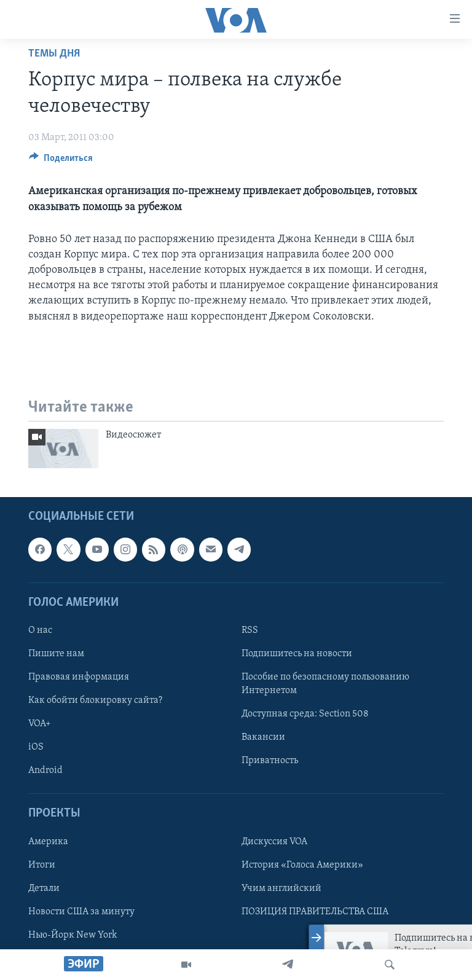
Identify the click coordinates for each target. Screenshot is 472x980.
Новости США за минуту (81, 912)
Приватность (270, 761)
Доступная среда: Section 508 (305, 714)
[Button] (61, 161)
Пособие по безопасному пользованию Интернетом (325, 684)
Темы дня (54, 54)
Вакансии (263, 737)
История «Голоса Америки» (302, 865)
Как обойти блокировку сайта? (95, 700)
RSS (250, 630)
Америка (48, 842)
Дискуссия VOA (274, 842)
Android (45, 770)
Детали (44, 888)
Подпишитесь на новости (297, 654)
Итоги (42, 865)
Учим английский (281, 888)
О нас (40, 630)
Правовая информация (79, 677)
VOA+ (40, 724)
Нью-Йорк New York (73, 935)
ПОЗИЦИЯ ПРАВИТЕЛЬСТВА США (315, 912)
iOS (36, 747)
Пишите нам (56, 654)
